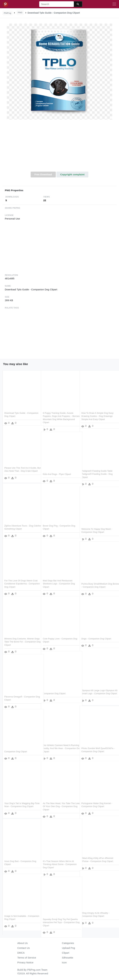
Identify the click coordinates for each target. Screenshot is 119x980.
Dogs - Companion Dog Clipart (96, 634)
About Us (23, 943)
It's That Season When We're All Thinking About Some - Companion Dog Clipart (60, 860)
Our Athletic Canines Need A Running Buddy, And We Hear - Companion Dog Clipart (58, 744)
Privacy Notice (25, 962)
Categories (68, 943)
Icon (64, 962)
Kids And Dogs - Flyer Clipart (57, 470)
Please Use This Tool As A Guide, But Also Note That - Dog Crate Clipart (21, 467)
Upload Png (68, 948)
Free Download (43, 174)
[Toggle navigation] (114, 4)
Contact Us (24, 948)
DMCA (21, 953)
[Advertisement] (59, 147)
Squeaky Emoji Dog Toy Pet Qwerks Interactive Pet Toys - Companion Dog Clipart (57, 918)
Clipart (66, 953)
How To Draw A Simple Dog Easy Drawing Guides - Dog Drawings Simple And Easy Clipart (97, 412)
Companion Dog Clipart (54, 689)
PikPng (8, 13)
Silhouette (68, 958)
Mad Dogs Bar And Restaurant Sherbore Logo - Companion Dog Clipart (59, 580)
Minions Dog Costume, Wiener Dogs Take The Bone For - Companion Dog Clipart (19, 638)
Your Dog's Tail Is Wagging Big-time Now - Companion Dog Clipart (20, 802)
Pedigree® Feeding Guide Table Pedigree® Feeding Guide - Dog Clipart (97, 470)
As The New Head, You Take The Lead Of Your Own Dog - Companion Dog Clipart (59, 802)
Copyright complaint (72, 174)
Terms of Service (27, 958)
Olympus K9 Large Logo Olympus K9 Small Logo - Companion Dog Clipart (98, 689)
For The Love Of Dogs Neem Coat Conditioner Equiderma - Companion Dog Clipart (21, 580)
